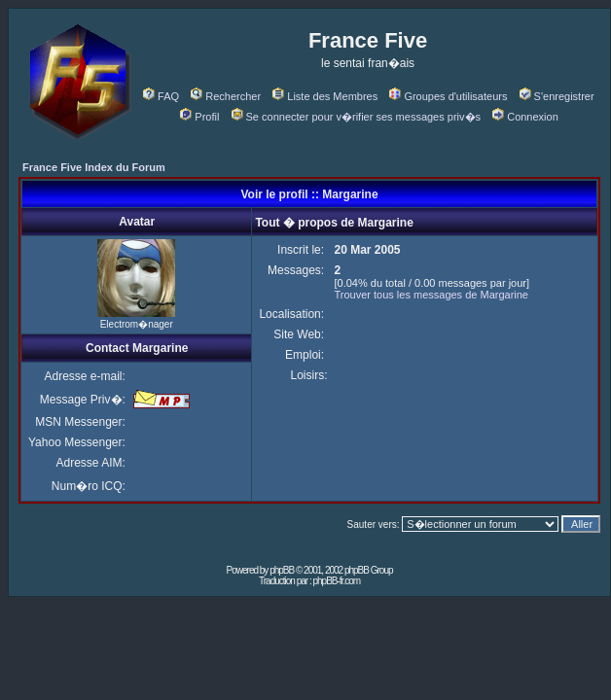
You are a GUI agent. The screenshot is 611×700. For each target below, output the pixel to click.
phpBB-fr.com (336, 581)
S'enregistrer (557, 96)
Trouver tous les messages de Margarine (431, 295)
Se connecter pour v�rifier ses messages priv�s (356, 117)
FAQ (161, 96)
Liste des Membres (325, 96)
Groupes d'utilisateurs (448, 96)
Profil (199, 117)
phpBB (282, 570)
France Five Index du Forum (94, 167)
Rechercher (226, 96)
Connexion (525, 117)
